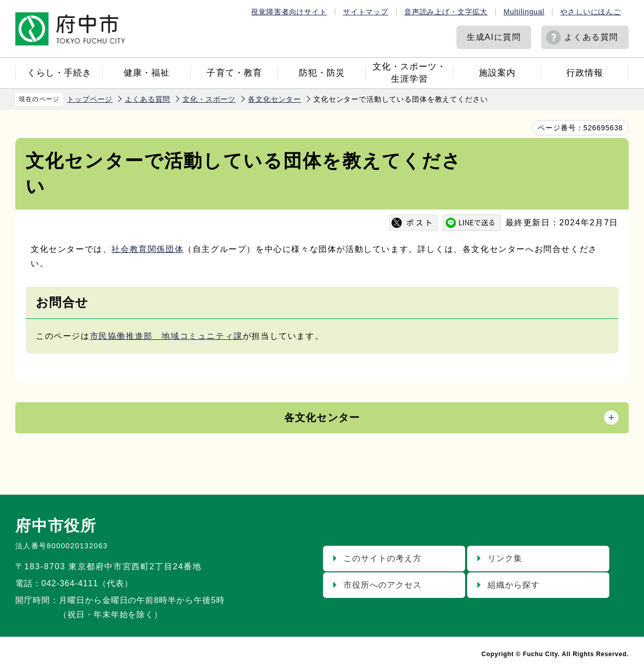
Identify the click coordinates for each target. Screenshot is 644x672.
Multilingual (524, 12)
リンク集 (505, 558)
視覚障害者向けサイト (289, 12)
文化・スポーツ (209, 99)
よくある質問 (591, 37)
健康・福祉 (147, 73)
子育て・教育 (234, 73)
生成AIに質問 (494, 37)
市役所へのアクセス (383, 585)
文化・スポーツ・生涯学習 (409, 73)
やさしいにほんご (591, 12)
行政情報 (585, 73)
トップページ (90, 99)
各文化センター (274, 99)
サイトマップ (366, 12)
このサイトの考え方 (383, 558)
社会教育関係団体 (147, 249)
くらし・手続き (59, 73)
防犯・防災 (322, 73)
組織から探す (514, 585)
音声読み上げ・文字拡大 (446, 12)
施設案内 (497, 73)
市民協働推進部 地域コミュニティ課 (166, 336)
